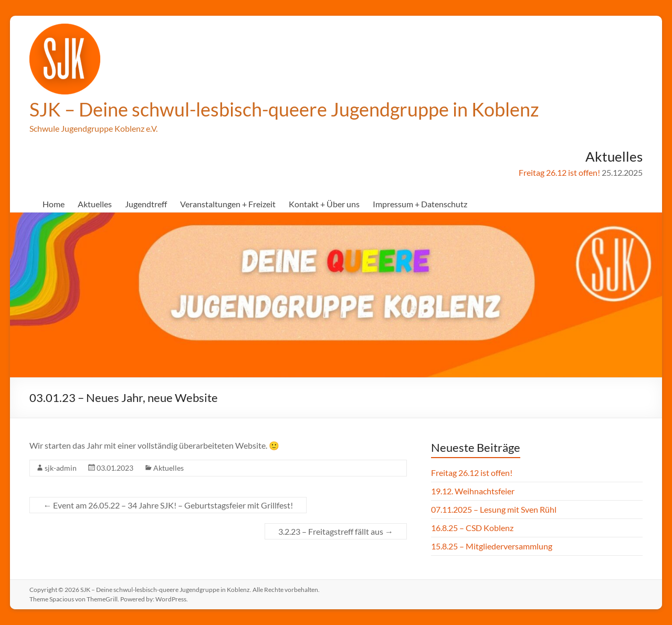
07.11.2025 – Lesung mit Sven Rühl (494, 509)
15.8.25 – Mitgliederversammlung (492, 546)
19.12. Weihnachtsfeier (473, 491)
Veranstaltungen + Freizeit (228, 204)
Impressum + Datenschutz (420, 204)
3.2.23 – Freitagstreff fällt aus (336, 531)
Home (54, 204)
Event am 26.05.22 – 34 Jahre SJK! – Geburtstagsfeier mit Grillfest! (168, 505)
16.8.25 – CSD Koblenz (472, 528)
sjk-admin (61, 468)
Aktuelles (95, 204)
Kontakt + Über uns (324, 204)
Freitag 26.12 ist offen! (559, 172)
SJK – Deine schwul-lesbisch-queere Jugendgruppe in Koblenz (284, 109)
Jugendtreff (146, 204)
